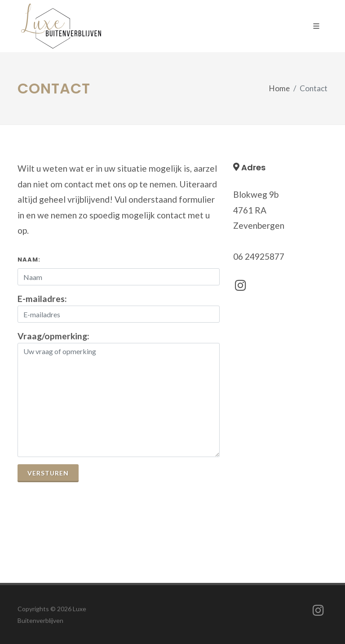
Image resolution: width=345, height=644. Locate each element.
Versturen (48, 473)
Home (279, 88)
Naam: (29, 260)
